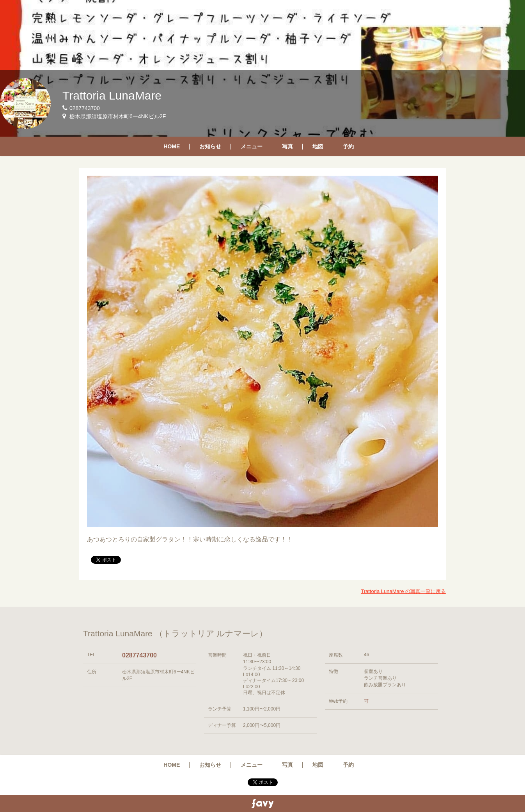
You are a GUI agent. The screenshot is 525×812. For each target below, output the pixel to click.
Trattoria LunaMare (112, 95)
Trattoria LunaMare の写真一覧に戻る (403, 591)
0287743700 (139, 655)
